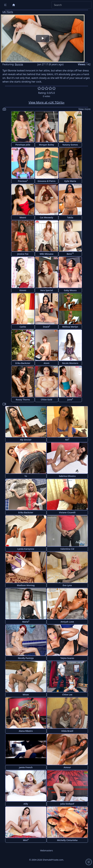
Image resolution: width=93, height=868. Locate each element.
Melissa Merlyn (70, 327)
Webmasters (46, 850)
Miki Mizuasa (46, 254)
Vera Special (46, 290)
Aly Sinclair (26, 440)
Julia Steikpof (67, 804)
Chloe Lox (67, 695)
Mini (26, 840)
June (70, 399)
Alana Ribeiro (26, 731)
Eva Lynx (67, 585)
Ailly (26, 804)
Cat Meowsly (46, 217)
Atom (46, 363)
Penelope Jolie (23, 145)
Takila (70, 217)
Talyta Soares (67, 658)
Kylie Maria (70, 181)
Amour (67, 767)
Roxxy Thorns (23, 400)
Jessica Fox (23, 254)
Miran (26, 695)
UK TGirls (8, 12)
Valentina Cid (67, 549)
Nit (67, 439)
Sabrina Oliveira (67, 476)
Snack (46, 327)
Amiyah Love (67, 622)
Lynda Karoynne (26, 549)
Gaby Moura (70, 290)
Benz (70, 254)
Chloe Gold (47, 400)
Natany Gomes (70, 145)
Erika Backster (23, 363)
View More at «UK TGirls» (46, 102)
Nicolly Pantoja (26, 658)
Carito (23, 327)
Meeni (23, 217)
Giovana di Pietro (46, 181)
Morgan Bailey (46, 145)
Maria (26, 622)
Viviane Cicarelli (67, 512)
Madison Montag (26, 585)
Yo (26, 476)
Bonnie (19, 64)
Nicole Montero (70, 363)
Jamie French (26, 767)
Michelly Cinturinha (67, 840)
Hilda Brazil (67, 731)
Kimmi (23, 290)
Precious (23, 181)
